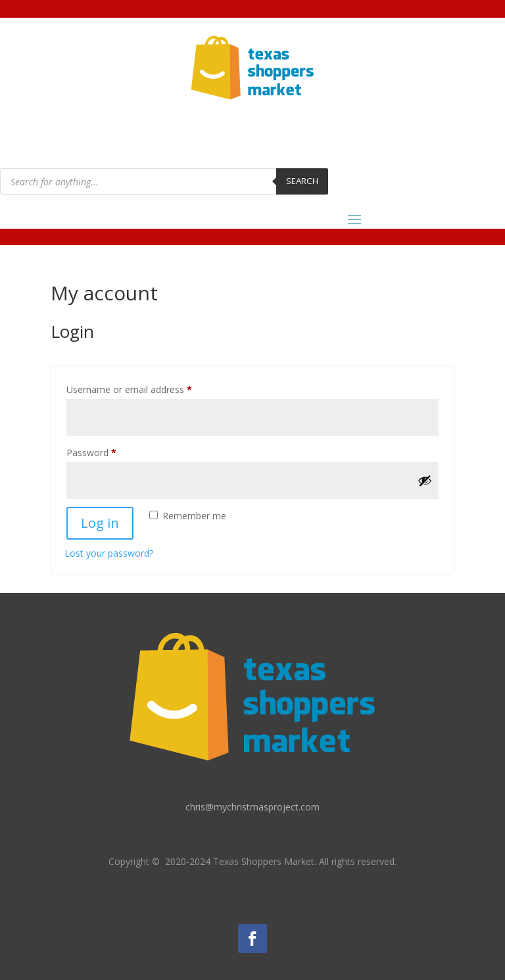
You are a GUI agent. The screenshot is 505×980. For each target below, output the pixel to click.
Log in (100, 523)
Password (110, 451)
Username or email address (148, 388)
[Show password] (425, 480)
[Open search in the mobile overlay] (164, 181)
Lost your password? (109, 553)
